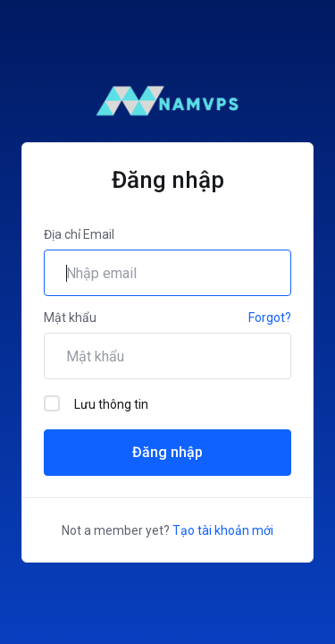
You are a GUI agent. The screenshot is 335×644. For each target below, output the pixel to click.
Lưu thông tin (96, 403)
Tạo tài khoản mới (223, 530)
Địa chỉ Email (79, 234)
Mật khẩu (70, 318)
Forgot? (270, 318)
